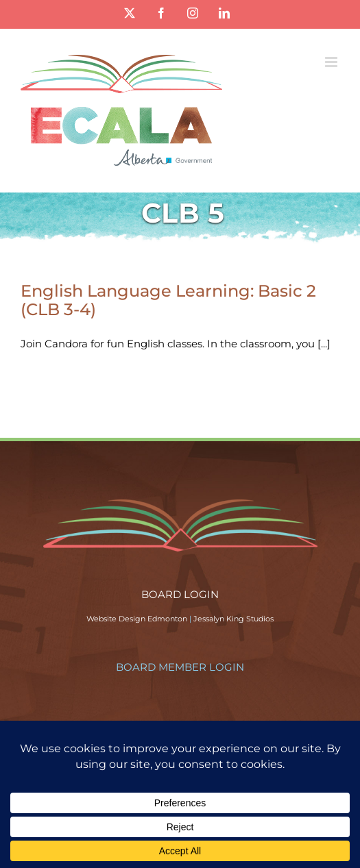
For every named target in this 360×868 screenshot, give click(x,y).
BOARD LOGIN (180, 594)
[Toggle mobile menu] (332, 62)
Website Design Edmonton (137, 619)
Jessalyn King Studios (233, 619)
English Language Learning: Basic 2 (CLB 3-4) (168, 300)
